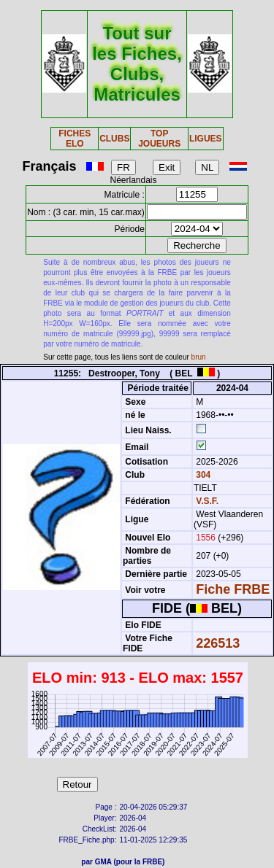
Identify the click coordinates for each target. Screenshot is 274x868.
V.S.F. (207, 501)
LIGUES (206, 139)
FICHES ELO (75, 139)
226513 (218, 643)
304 (202, 475)
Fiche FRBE (233, 589)
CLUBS (114, 139)
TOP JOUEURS (159, 139)
